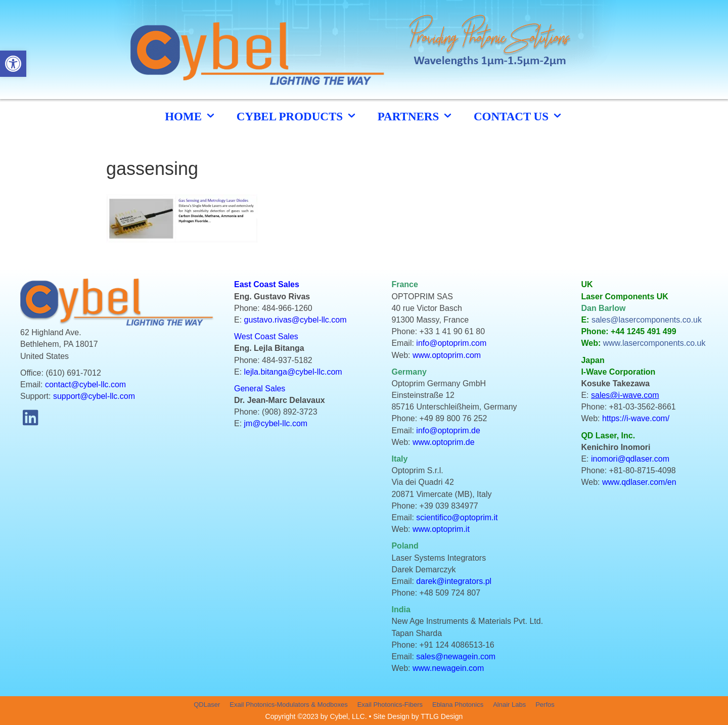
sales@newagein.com (456, 656)
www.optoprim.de (444, 442)
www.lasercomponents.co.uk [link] (654, 343)
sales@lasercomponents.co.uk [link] (647, 320)
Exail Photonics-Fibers (390, 705)
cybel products (297, 116)
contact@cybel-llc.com (85, 384)
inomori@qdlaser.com (630, 459)
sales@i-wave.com (625, 395)
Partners (416, 116)
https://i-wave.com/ (636, 418)
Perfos (545, 705)
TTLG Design (442, 716)
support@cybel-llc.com (94, 396)
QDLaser (207, 705)
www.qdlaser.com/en (639, 482)
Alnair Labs (509, 705)
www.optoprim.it (441, 529)
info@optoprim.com (451, 343)
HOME (191, 116)
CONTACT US (518, 116)
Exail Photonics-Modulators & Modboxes (288, 705)
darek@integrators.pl (454, 581)
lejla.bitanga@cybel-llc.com (293, 372)
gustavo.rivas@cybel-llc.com (295, 320)
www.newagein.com (448, 668)
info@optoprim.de (448, 431)
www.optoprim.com (447, 355)
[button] (30, 417)
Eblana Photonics (458, 705)
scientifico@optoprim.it (457, 517)
